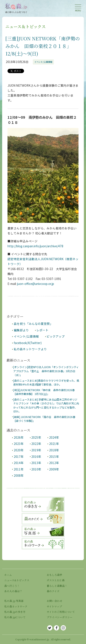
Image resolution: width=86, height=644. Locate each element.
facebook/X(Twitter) (28, 343)
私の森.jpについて (15, 617)
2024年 (54, 437)
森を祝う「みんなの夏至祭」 (33, 324)
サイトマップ (54, 606)
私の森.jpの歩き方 (15, 612)
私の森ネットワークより (30, 349)
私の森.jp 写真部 (14, 601)
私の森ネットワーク (16, 606)
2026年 (19, 437)
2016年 (36, 456)
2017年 (19, 456)
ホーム (8, 575)
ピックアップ (56, 336)
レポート (42, 330)
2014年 (19, 463)
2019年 (36, 450)
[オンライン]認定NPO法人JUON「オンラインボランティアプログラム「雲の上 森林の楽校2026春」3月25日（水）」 (46, 371)
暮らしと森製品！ (57, 586)
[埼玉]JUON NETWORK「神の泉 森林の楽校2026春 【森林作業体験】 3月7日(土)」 (44, 392)
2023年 (19, 444)
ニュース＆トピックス (26, 26)
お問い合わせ (54, 601)
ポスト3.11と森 (56, 580)
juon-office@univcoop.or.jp (36, 284)
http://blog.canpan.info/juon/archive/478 (35, 246)
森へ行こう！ (12, 586)
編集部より (21, 330)
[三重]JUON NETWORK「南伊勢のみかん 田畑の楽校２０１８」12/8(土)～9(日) (43, 46)
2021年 (54, 444)
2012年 (54, 463)
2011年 (19, 469)
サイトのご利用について (61, 612)
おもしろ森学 (54, 575)
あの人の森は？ (13, 591)
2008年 (19, 475)
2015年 (54, 456)
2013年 (36, 463)
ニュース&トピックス (17, 580)
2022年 (36, 444)
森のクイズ (53, 591)
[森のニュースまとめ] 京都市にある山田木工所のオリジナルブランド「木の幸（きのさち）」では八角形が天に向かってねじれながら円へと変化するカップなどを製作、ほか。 (46, 405)
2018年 (54, 450)
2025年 (36, 437)
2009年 (54, 469)
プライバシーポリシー (60, 617)
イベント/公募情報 (43, 62)
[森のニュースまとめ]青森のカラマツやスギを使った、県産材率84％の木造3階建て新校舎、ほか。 (46, 383)
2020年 (19, 450)
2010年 (36, 469)
